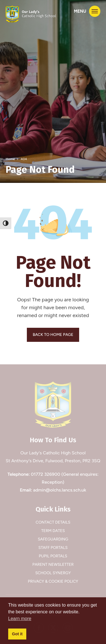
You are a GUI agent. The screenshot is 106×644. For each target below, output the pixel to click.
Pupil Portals (53, 556)
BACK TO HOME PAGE (53, 335)
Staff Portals (53, 548)
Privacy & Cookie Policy (53, 581)
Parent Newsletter (53, 565)
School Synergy (53, 573)
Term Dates (53, 531)
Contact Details (53, 522)
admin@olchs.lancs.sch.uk (60, 490)
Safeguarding (53, 539)
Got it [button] (17, 634)
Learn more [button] (20, 619)
